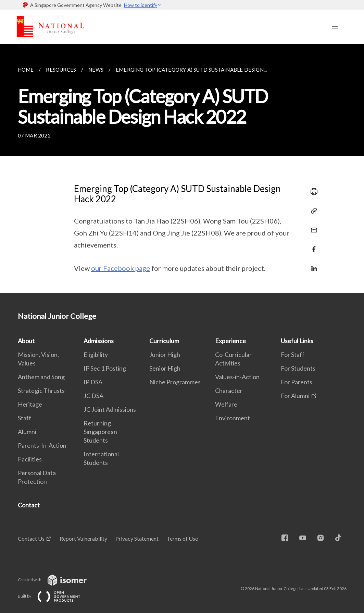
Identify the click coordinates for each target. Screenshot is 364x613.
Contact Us (31, 538)
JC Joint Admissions (110, 409)
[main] (182, 169)
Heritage (30, 404)
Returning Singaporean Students (100, 432)
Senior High (165, 368)
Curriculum (164, 341)
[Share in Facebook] (312, 245)
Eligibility (96, 354)
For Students (298, 368)
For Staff (293, 354)
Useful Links (297, 341)
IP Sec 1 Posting (105, 368)
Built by (54, 596)
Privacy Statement (137, 538)
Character (229, 390)
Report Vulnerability (83, 538)
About (26, 341)
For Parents (297, 382)
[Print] (312, 192)
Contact (29, 505)
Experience (230, 341)
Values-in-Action (237, 377)
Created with (58, 580)
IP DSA (93, 382)
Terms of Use (182, 538)
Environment (233, 418)
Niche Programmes (175, 382)
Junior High (165, 354)
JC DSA (93, 396)
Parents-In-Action (42, 445)
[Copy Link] (312, 211)
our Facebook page (121, 268)
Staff (24, 418)
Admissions (99, 341)
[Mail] (312, 226)
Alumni (27, 432)
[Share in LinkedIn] (312, 264)
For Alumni (295, 396)
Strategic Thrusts (41, 390)
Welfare (226, 404)
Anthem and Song (41, 377)
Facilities (30, 459)
